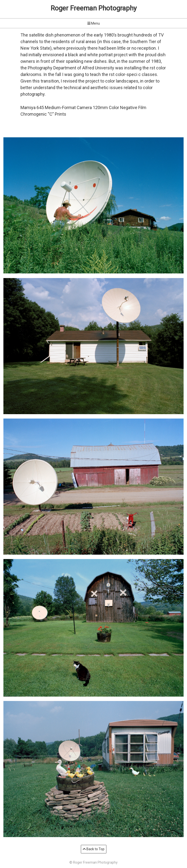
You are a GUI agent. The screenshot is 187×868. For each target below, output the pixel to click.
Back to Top (94, 849)
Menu (94, 23)
